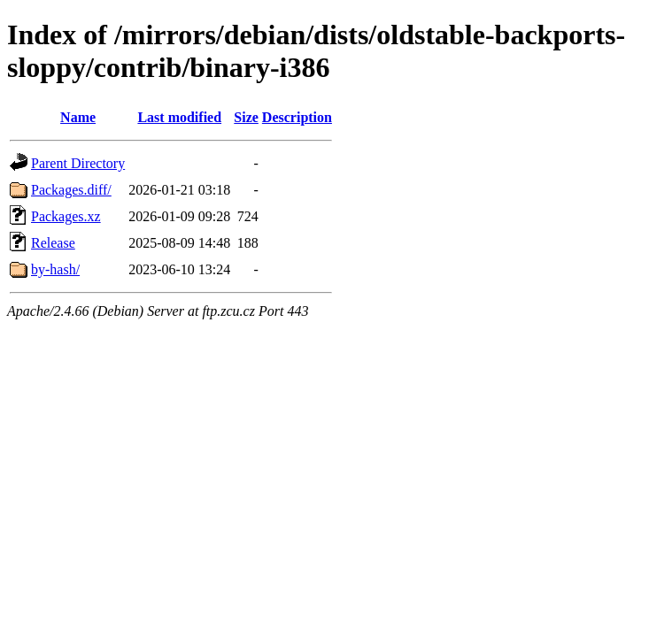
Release (53, 243)
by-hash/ (55, 269)
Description (297, 117)
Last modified (179, 117)
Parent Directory (78, 163)
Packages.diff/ (71, 190)
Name (78, 117)
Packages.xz (66, 216)
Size (246, 117)
